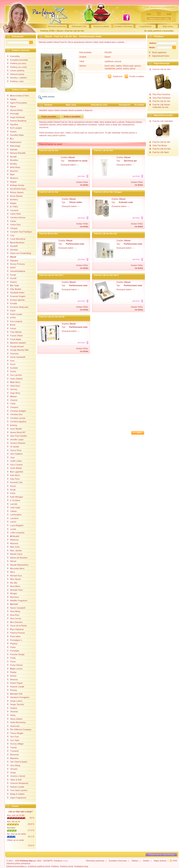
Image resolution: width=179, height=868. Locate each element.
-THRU (13, 207)
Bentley (12, 164)
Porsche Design (16, 654)
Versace (12, 769)
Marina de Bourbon (17, 558)
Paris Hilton (14, 636)
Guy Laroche (15, 375)
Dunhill (12, 278)
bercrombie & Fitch (18, 96)
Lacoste (12, 504)
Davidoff (12, 246)
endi (11, 325)
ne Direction (15, 622)
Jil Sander (13, 447)
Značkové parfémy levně (39, 866)
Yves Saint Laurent (17, 790)
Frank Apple (14, 339)
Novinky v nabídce (17, 78)
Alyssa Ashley (15, 110)
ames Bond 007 (16, 432)
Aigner (12, 106)
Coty (11, 235)
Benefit (12, 157)
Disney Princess (16, 264)
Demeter (13, 250)
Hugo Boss (14, 393)
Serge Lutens (15, 701)
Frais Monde (14, 332)
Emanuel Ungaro (16, 296)
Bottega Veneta (16, 185)
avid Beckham (16, 243)
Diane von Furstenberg (19, 253)
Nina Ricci (13, 615)
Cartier (12, 221)
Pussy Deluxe (15, 665)
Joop (11, 457)
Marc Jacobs (14, 551)
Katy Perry (13, 479)
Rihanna (12, 679)
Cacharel (13, 210)
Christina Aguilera (17, 422)
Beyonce (13, 171)
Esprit (11, 311)
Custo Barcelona (16, 239)
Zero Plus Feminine (161, 98)
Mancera (13, 543)
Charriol (12, 400)
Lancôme (13, 518)
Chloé (11, 404)
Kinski (11, 490)
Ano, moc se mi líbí (16, 815)
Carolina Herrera (16, 217)
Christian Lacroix (16, 418)
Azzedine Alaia (15, 135)
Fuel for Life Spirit (161, 152)
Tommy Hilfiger (15, 744)
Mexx (11, 572)
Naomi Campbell (16, 608)
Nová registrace (159, 52)
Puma (11, 662)
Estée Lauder (15, 314)
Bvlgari (12, 203)
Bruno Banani (15, 196)
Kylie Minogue (15, 497)
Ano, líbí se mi (13, 821)
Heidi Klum (14, 386)
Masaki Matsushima (18, 565)
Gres (11, 361)
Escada (12, 303)
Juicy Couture (15, 465)
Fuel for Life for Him (162, 69)
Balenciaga (14, 146)
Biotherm (13, 178)
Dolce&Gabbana (16, 271)
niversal (13, 755)
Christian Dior (15, 414)
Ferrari (12, 328)
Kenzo (12, 486)
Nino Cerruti (14, 618)
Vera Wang (14, 765)
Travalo (12, 747)
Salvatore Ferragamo (18, 697)
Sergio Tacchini (16, 704)
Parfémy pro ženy (17, 63)
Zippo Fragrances (17, 798)
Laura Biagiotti (15, 525)
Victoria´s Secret (16, 776)
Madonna (13, 540)
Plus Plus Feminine (161, 94)
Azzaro (12, 132)
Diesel (60, 31)
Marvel (12, 561)
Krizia (11, 493)
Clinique (12, 228)
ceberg (12, 425)
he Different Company (19, 730)
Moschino (13, 597)
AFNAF (13, 604)
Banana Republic (16, 153)
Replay (12, 672)
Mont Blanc (14, 586)
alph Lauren (15, 669)
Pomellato (13, 651)
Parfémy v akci (15, 81)
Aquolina (13, 124)
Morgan (12, 593)
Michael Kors (15, 576)
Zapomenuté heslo (161, 56)
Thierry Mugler (15, 733)
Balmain (12, 149)
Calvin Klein (14, 214)
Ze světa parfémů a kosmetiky (159, 31)
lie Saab (13, 285)
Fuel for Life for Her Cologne (108, 192)
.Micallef (13, 536)
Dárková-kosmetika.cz (17, 866)
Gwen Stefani (15, 379)
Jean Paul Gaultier (17, 436)
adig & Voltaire (16, 794)
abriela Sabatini (17, 343)
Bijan (11, 174)
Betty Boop (14, 167)
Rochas (12, 690)
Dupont (12, 282)
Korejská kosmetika (18, 60)
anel (12, 396)
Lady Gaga (14, 507)
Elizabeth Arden (16, 293)
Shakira (12, 708)
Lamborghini (14, 515)
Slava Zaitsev (15, 719)
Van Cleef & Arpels (17, 762)
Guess (12, 371)
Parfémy (55, 866)
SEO (39, 861)
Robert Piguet (15, 683)
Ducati (12, 275)
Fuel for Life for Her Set (105, 234)
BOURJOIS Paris (17, 189)
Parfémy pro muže (17, 67)
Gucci (11, 364)
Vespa (11, 773)
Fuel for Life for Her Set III (52, 317)
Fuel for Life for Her (75, 31)
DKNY (11, 268)
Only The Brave (160, 145)
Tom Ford (13, 737)
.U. (11, 139)
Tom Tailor (13, 740)
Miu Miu (12, 583)
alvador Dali (15, 694)
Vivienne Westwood (18, 783)
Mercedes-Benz (16, 568)
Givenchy (13, 354)
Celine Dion (14, 225)
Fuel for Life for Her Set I (51, 275)
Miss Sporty (14, 579)
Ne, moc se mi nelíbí (16, 834)
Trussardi (13, 751)
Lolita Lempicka (16, 533)
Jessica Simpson (16, 443)
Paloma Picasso (16, 633)
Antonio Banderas (17, 121)
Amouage (13, 114)
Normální (11, 828)
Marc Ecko (13, 547)
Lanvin (12, 522)
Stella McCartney (16, 722)
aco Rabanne (15, 629)
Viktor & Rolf (14, 780)
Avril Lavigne (15, 128)
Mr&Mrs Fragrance (17, 601)
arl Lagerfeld (15, 472)
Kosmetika (13, 56)
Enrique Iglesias (16, 300)
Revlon (12, 676)
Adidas (12, 99)
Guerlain (12, 368)
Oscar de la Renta (17, 626)
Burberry (13, 200)
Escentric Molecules (18, 307)
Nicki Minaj (14, 611)
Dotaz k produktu (72, 117)
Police (11, 647)
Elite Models (14, 289)
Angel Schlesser (16, 117)
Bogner (12, 182)
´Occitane (14, 500)
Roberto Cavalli (16, 687)
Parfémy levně (67, 866)
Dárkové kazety (16, 74)
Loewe (12, 529)
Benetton (13, 160)
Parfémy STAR (47, 31)
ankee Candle (16, 787)
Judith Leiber (15, 461)
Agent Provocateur (17, 103)
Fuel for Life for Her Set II (106, 275)
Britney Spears (15, 192)
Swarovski (13, 726)
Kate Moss (13, 475)
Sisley (11, 715)
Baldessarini (14, 142)
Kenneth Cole (15, 482)
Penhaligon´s (15, 640)
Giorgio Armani (15, 346)
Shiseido (13, 712)
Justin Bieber (15, 468)
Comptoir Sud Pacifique (19, 232)
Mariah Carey (15, 554)
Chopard (13, 407)
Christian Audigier (17, 411)
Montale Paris (15, 590)
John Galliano (15, 454)
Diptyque (13, 261)
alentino (13, 758)
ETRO (11, 318)
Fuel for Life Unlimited (163, 121)
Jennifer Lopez (15, 439)
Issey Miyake (15, 429)
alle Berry (14, 382)
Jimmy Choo (14, 450)
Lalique (12, 511)
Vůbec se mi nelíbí (15, 840)
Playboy (12, 644)
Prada (11, 658)
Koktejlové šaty (81, 866)
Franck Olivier (15, 336)
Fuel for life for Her (48, 234)
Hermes (12, 389)
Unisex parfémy (16, 71)
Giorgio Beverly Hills (18, 350)
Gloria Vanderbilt (16, 357)
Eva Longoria (15, 321)
